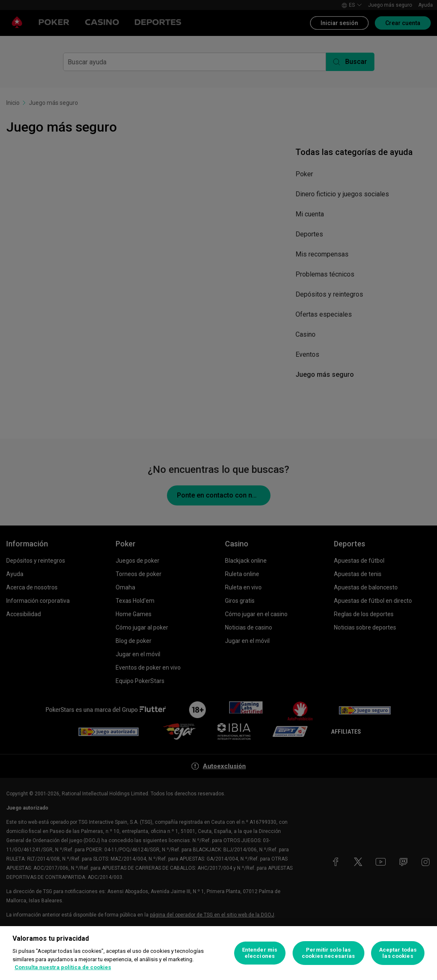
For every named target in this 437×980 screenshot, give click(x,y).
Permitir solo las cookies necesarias (328, 953)
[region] (218, 953)
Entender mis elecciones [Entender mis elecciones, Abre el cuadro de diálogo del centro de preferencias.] (260, 953)
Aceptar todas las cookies (398, 953)
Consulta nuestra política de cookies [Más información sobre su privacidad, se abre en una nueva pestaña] (63, 967)
